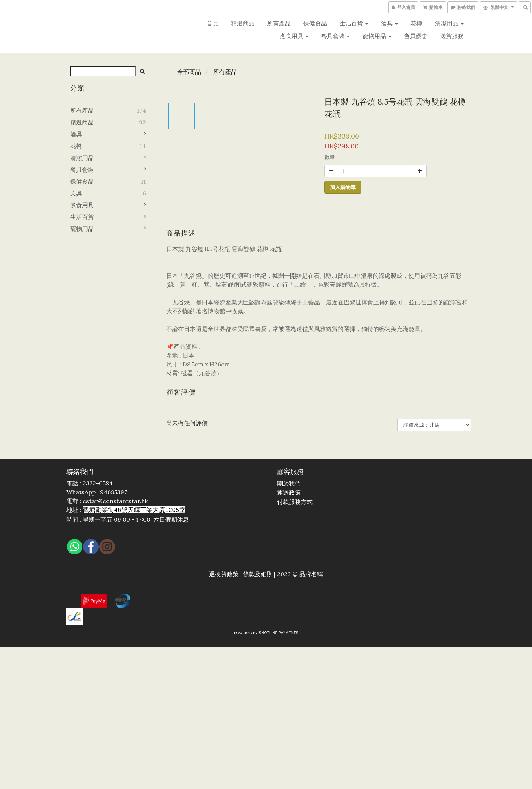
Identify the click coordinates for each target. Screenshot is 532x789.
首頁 (212, 23)
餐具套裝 (335, 36)
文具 (76, 193)
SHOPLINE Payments (279, 633)
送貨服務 (452, 36)
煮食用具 (294, 36)
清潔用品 (449, 23)
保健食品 (315, 23)
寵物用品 (377, 36)
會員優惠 (416, 36)
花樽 (416, 23)
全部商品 (189, 72)
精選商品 (243, 23)
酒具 (389, 23)
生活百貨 (354, 23)
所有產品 (279, 23)
